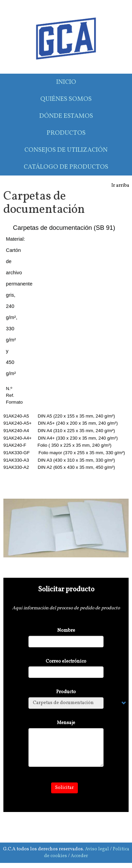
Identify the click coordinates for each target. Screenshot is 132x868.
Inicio (66, 82)
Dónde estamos (66, 116)
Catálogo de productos (66, 167)
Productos (66, 133)
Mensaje (66, 723)
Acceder (79, 856)
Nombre (66, 631)
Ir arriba (120, 186)
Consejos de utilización (66, 150)
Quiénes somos (66, 99)
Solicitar (64, 788)
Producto (66, 692)
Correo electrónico (66, 661)
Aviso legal (97, 849)
